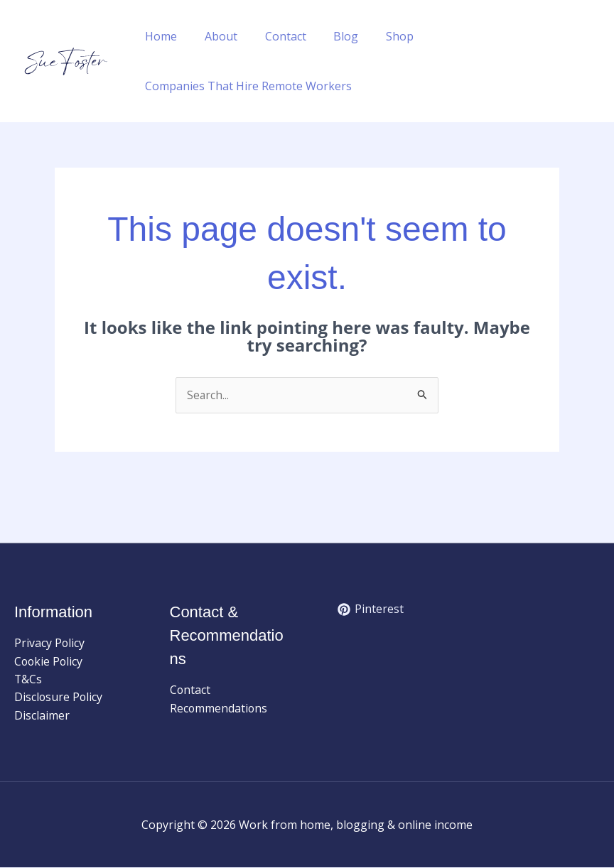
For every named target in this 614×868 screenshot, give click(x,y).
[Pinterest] (371, 610)
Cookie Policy (49, 661)
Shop (378, 36)
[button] (593, 61)
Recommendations (219, 708)
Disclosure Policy (59, 698)
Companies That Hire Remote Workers (246, 86)
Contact (274, 36)
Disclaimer (42, 716)
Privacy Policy (50, 643)
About (214, 36)
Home (159, 36)
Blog (329, 36)
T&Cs (28, 680)
